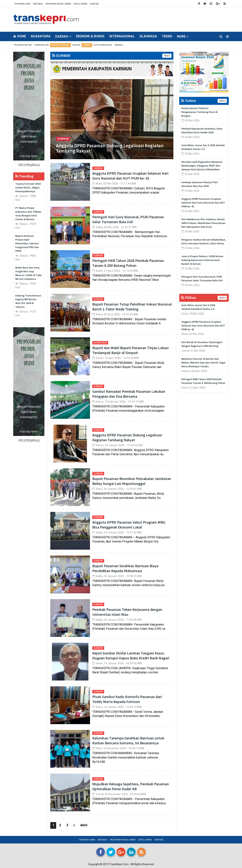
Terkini (189, 101)
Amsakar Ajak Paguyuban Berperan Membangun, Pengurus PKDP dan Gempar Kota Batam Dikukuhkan (202, 166)
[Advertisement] (160, 19)
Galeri (76, 45)
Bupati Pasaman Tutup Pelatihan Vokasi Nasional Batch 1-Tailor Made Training (132, 307)
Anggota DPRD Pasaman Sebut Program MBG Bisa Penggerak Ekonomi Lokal (129, 525)
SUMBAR (61, 55)
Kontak (94, 4)
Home (20, 36)
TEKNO (167, 36)
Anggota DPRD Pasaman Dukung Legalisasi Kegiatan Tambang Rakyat (110, 148)
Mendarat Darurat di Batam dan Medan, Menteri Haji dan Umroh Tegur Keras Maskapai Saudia (203, 363)
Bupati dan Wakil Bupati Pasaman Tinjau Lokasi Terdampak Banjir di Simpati (130, 350)
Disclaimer (81, 4)
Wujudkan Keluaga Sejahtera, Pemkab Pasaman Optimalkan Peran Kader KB (131, 786)
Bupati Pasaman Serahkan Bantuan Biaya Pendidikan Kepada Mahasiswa (125, 568)
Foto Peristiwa (103, 45)
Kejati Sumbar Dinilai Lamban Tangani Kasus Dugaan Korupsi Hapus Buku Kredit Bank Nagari (131, 655)
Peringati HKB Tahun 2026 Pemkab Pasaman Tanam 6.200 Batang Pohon (128, 263)
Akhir (84, 825)
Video (87, 45)
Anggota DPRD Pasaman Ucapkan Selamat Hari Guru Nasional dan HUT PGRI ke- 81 (130, 176)
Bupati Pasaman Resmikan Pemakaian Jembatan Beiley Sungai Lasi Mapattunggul (132, 481)
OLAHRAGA (148, 36)
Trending (24, 176)
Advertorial (60, 45)
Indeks (119, 45)
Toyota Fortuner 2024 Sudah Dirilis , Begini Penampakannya (28, 187)
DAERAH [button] (62, 37)
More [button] (181, 37)
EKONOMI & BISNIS (90, 36)
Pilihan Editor (23, 45)
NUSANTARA (41, 36)
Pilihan (189, 297)
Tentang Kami (22, 4)
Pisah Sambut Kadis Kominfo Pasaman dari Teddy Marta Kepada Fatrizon (127, 699)
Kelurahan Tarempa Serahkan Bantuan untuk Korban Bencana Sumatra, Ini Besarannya (128, 740)
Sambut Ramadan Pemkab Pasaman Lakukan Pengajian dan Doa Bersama (129, 394)
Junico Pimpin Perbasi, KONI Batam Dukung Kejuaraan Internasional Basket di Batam (202, 260)
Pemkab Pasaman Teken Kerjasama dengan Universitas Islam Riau (127, 612)
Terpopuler (41, 45)
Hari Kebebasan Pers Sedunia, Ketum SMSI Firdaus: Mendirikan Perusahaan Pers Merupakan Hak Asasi (203, 223)
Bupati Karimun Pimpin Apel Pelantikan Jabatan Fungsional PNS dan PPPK (27, 243)
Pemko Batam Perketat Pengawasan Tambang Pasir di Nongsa (199, 112)
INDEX (167, 56)
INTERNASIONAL (122, 36)
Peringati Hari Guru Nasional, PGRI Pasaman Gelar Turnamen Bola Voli (128, 219)
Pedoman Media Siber (58, 4)
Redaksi (38, 4)
